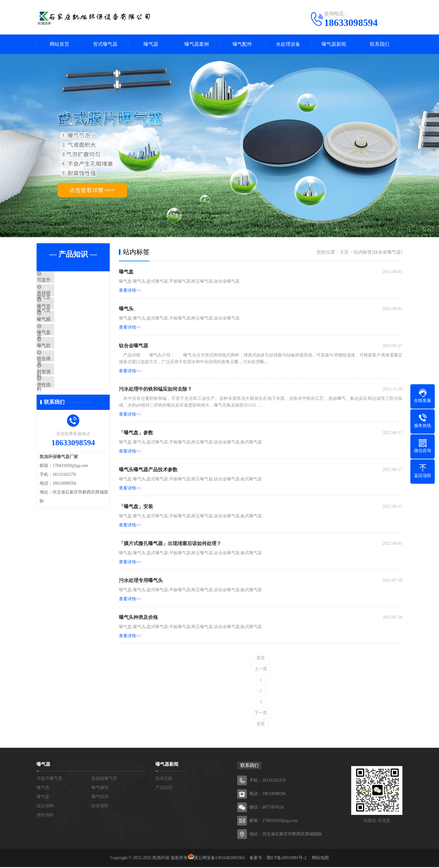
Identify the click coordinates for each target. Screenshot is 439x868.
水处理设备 (288, 44)
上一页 (261, 670)
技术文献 (164, 779)
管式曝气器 (105, 44)
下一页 (261, 714)
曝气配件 (242, 44)
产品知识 (164, 788)
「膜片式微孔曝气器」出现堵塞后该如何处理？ (170, 544)
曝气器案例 (197, 44)
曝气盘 (58, 353)
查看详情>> (130, 291)
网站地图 (320, 859)
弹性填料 (60, 425)
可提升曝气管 (65, 281)
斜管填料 (60, 407)
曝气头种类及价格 (138, 618)
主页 (344, 252)
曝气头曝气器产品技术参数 (148, 470)
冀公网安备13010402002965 (220, 859)
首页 (261, 659)
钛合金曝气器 (134, 346)
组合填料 (60, 389)
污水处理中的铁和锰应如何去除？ (155, 390)
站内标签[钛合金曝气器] (378, 252)
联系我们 (380, 44)
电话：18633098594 (268, 795)
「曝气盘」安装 (136, 507)
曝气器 (151, 44)
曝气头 (126, 309)
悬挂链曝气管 (65, 299)
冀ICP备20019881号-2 (286, 859)
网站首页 (59, 44)
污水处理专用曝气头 (141, 581)
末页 (261, 725)
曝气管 (58, 317)
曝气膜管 (60, 335)
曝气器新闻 (334, 44)
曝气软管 (60, 371)
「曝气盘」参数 (136, 433)
